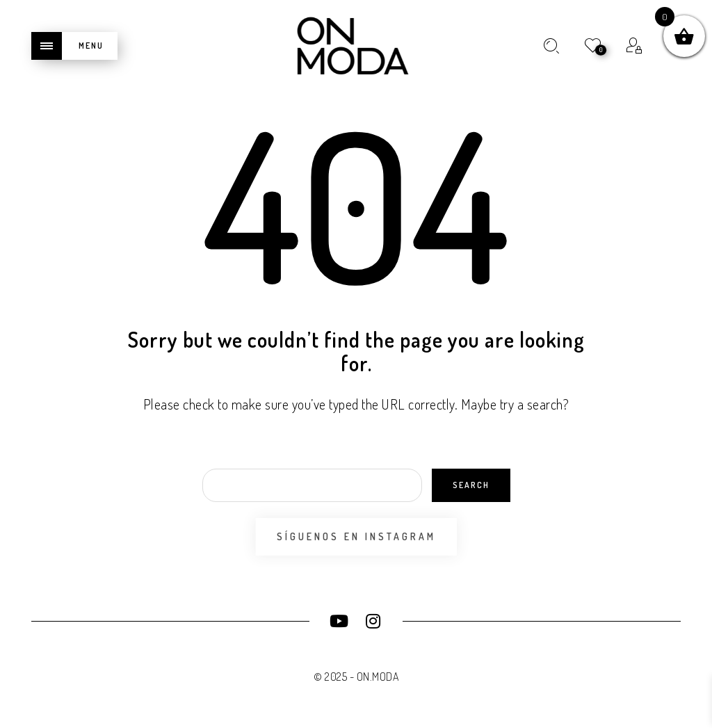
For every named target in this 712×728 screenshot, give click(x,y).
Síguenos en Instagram (356, 536)
